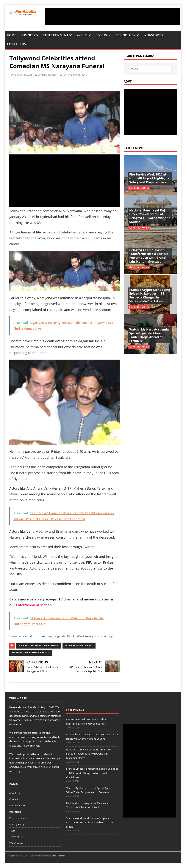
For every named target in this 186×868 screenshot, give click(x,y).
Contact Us (16, 44)
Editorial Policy (17, 805)
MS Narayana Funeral (79, 645)
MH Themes (59, 856)
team (58, 712)
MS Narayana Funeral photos (31, 653)
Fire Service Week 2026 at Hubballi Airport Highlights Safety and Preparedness (149, 178)
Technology (125, 35)
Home (11, 35)
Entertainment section (34, 605)
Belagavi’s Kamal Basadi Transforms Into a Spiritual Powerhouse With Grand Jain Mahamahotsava (149, 256)
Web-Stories (153, 35)
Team (12, 831)
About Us (14, 793)
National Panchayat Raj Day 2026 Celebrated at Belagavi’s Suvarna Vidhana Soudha (150, 216)
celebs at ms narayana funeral (39, 645)
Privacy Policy (17, 824)
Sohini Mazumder (48, 75)
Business (28, 35)
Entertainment (56, 35)
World (82, 35)
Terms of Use (17, 837)
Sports (101, 35)
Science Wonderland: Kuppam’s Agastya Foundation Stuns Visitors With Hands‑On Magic (89, 822)
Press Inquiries (17, 818)
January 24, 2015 (24, 75)
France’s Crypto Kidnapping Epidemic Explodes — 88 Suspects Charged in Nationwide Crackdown (150, 295)
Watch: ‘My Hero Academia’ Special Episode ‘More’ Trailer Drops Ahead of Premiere (149, 335)
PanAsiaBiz (16, 707)
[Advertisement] (112, 17)
